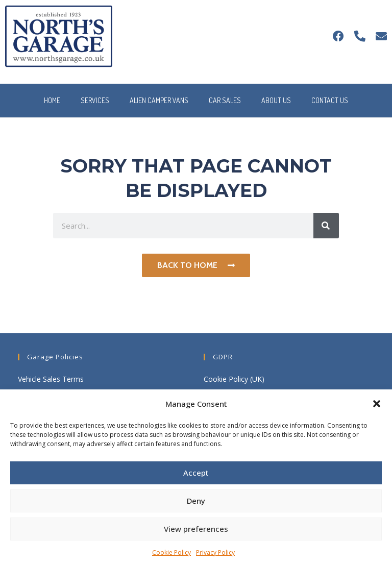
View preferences (196, 529)
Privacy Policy (215, 552)
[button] (377, 404)
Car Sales (225, 100)
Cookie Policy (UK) (234, 379)
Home (52, 100)
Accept (196, 473)
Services (95, 100)
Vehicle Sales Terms (51, 379)
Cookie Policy (171, 552)
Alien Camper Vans (159, 100)
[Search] (326, 226)
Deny (196, 501)
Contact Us (330, 100)
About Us (276, 100)
